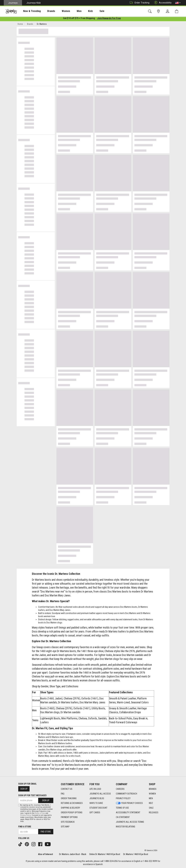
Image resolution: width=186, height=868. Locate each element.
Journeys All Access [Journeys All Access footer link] (100, 794)
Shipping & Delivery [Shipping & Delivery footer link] (70, 808)
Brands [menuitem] (46, 11)
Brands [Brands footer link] (153, 789)
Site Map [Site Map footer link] (65, 827)
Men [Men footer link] (151, 798)
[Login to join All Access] (79, 19)
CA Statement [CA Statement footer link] (123, 817)
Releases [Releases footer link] (154, 812)
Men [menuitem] (71, 11)
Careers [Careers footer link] (120, 789)
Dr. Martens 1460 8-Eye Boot (136, 854)
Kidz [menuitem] (81, 11)
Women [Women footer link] (152, 794)
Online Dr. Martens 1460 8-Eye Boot (105, 854)
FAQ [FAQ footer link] (63, 794)
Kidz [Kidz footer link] (151, 803)
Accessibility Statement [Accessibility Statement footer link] (128, 812)
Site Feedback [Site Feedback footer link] (68, 822)
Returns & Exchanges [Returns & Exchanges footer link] (72, 803)
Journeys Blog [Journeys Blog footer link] (97, 798)
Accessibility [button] (162, 3)
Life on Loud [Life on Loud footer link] (95, 789)
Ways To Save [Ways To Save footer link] (96, 803)
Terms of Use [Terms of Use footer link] (122, 808)
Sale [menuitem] (91, 11)
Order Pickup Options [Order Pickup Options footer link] (72, 812)
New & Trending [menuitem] (29, 11)
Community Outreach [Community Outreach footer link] (126, 794)
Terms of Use (40, 813)
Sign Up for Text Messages (32, 795)
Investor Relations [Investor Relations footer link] (126, 827)
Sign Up (24, 789)
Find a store (25, 827)
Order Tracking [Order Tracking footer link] (69, 798)
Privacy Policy (26, 815)
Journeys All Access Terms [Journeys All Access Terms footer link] (130, 822)
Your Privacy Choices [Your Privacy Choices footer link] (129, 803)
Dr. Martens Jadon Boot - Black (73, 854)
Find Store (46, 832)
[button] (178, 3)
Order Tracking (139, 3)
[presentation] (29, 11)
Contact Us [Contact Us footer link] (67, 789)
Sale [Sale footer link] (151, 808)
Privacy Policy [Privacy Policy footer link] (123, 798)
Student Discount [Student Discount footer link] (98, 808)
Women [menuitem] (59, 11)
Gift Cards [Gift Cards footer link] (95, 812)
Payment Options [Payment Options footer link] (69, 817)
